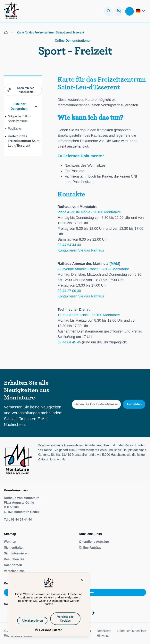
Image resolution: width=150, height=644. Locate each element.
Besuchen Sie (14, 559)
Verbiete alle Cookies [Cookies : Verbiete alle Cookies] (62, 619)
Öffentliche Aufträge (94, 542)
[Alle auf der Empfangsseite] (6, 33)
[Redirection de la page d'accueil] (11, 11)
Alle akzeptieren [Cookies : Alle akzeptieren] (29, 621)
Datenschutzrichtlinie (132, 631)
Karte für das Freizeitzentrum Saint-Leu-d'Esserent (24, 141)
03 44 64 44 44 (69, 245)
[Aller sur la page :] (93, 613)
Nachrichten (13, 565)
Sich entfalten (14, 548)
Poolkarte (14, 129)
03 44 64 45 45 (69, 342)
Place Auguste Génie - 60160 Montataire (89, 212)
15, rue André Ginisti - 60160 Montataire (89, 315)
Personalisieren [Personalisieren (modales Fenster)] (47, 630)
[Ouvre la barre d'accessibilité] (119, 11)
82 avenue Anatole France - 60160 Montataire (93, 269)
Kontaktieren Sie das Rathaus (81, 250)
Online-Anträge (90, 548)
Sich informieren (16, 553)
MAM (115, 264)
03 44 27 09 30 (69, 291)
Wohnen (10, 542)
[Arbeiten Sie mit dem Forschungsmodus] (108, 11)
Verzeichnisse (14, 571)
